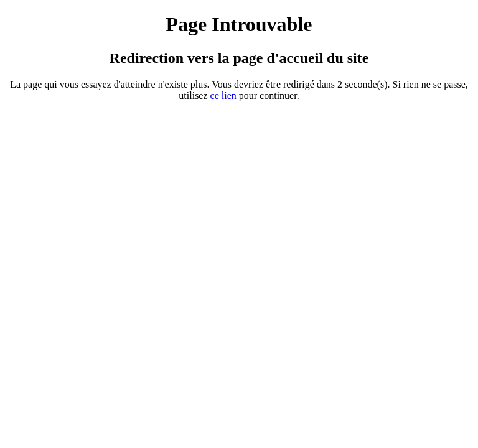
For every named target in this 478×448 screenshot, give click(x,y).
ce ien (223, 96)
